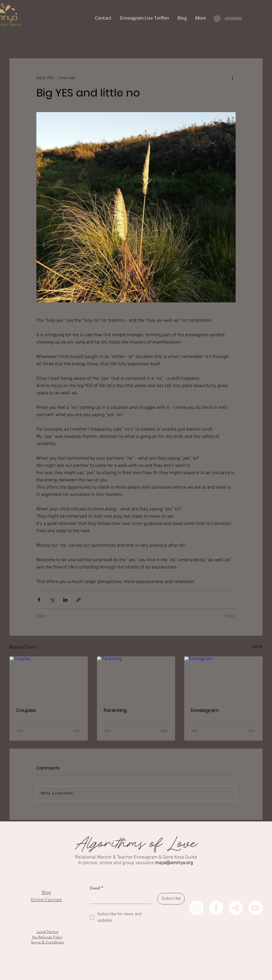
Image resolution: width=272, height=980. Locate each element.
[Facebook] (216, 908)
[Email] (119, 898)
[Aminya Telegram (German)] (236, 908)
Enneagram (205, 710)
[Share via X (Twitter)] (52, 600)
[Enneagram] (223, 678)
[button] (256, 34)
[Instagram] (196, 908)
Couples (26, 710)
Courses (53, 900)
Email (96, 888)
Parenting (115, 710)
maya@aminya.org (174, 863)
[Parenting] (136, 678)
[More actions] (232, 78)
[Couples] (49, 678)
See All (257, 647)
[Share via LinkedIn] (65, 600)
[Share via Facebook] (39, 600)
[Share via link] (79, 600)
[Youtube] (255, 908)
